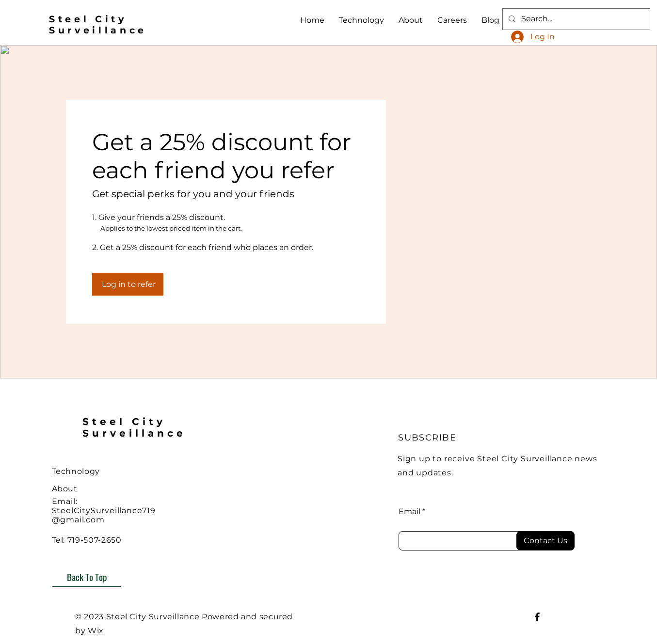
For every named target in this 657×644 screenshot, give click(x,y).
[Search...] (575, 19)
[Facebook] (537, 617)
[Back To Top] (87, 577)
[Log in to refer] (128, 284)
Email (409, 512)
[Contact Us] (545, 541)
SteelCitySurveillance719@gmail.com (104, 515)
